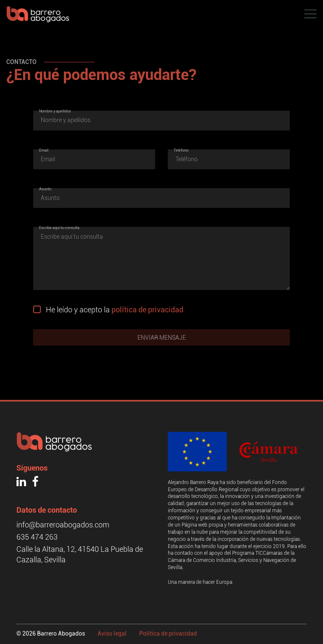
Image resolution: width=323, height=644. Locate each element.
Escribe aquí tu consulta (59, 228)
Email (44, 150)
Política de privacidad (168, 633)
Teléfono (181, 150)
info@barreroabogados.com (63, 525)
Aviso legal (112, 633)
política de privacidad (147, 310)
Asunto (45, 189)
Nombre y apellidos (55, 111)
